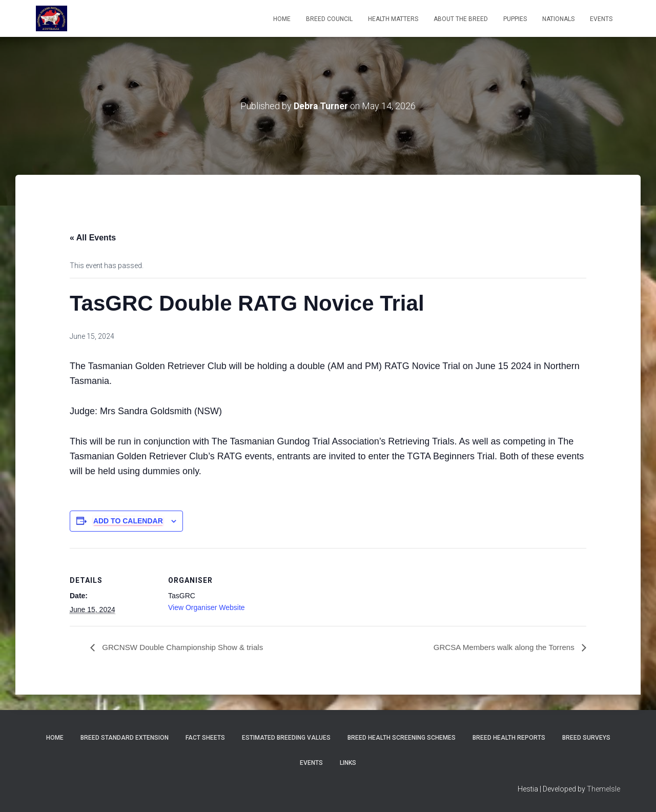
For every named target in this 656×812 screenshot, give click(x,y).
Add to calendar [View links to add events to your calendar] (128, 521)
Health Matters (393, 19)
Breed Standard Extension (125, 738)
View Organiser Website (207, 607)
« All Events (93, 238)
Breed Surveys (586, 738)
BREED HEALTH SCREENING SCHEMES (402, 738)
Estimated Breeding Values (286, 738)
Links (348, 763)
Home (282, 19)
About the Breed (461, 19)
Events (311, 763)
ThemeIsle (603, 789)
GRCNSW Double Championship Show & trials (186, 647)
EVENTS (601, 19)
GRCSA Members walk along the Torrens (501, 647)
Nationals (558, 19)
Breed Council (329, 19)
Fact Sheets (205, 738)
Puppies (515, 19)
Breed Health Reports (509, 738)
